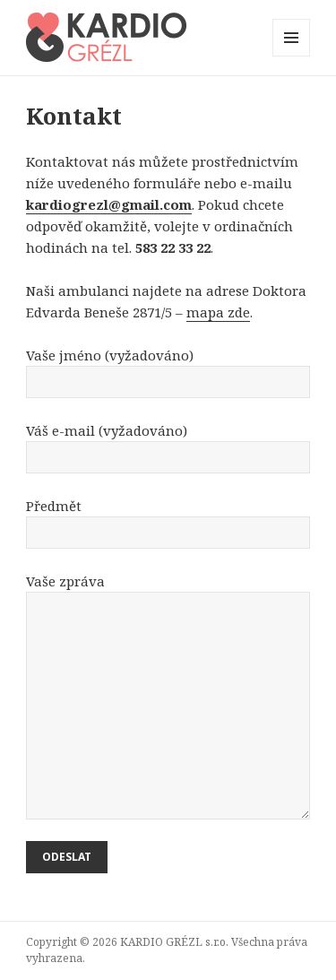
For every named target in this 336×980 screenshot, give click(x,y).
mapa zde (218, 312)
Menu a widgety (292, 56)
